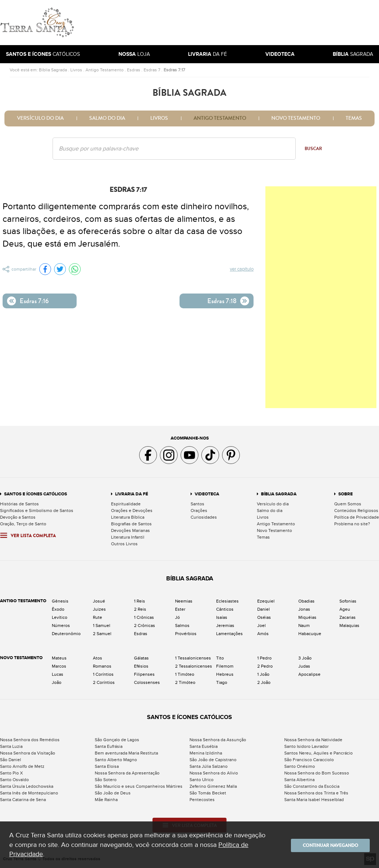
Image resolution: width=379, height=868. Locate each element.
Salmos (182, 625)
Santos (197, 504)
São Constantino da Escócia (312, 786)
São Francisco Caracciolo (309, 760)
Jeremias (225, 625)
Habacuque (310, 634)
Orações (199, 511)
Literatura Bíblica (128, 517)
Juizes (99, 609)
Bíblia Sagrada (53, 70)
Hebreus (225, 674)
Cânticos (225, 609)
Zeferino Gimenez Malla (213, 786)
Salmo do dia (107, 118)
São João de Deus (113, 793)
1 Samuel (102, 625)
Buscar (313, 149)
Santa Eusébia (204, 746)
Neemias (184, 601)
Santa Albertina (299, 780)
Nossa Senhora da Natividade (313, 740)
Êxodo (58, 609)
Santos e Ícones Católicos (36, 494)
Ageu (345, 609)
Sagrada (353, 54)
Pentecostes (202, 800)
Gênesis (60, 601)
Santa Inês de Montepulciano (29, 793)
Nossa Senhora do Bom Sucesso (317, 773)
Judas (304, 666)
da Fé (207, 54)
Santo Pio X (11, 773)
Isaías (222, 617)
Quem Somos (348, 504)
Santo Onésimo (300, 766)
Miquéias (307, 617)
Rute (98, 617)
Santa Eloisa (107, 766)
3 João (305, 658)
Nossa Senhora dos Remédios (30, 740)
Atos (98, 658)
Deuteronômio (66, 634)
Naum (304, 625)
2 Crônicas (145, 625)
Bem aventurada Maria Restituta (126, 753)
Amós (263, 634)
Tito (220, 658)
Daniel (264, 609)
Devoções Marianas (130, 530)
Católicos (43, 54)
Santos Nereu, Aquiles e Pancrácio (318, 753)
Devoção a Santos (18, 517)
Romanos (102, 666)
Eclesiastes (227, 601)
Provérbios (186, 634)
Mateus (59, 658)
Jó (177, 617)
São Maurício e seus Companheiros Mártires (139, 786)
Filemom (225, 666)
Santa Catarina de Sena (23, 800)
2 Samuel (102, 634)
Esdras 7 (152, 70)
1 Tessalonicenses (193, 658)
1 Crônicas (144, 617)
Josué (99, 601)
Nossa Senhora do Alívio (214, 773)
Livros (76, 70)
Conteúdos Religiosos (356, 511)
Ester (180, 609)
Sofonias (348, 601)
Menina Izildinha (206, 753)
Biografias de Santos (131, 524)
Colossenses (147, 682)
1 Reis (140, 601)
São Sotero (106, 780)
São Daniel (11, 760)
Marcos (59, 666)
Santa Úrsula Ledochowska (27, 786)
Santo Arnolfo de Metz (22, 766)
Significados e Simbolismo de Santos (37, 511)
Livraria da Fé (132, 494)
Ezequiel (266, 601)
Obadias (306, 601)
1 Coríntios (103, 674)
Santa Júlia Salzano (209, 766)
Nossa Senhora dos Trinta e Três (316, 793)
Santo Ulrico (202, 780)
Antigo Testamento (105, 70)
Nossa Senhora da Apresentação (127, 773)
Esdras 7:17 (174, 70)
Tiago (222, 682)
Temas (354, 118)
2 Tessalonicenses (194, 666)
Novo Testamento (296, 118)
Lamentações (229, 634)
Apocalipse (309, 674)
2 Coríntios (104, 682)
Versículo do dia (40, 118)
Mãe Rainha (106, 800)
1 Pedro (264, 658)
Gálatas (141, 658)
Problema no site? (352, 524)
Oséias (264, 617)
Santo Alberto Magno (116, 760)
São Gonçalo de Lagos (117, 740)
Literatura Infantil (128, 537)
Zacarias (348, 617)
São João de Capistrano (213, 760)
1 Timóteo (185, 674)
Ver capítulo (242, 269)
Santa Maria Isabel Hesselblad (314, 800)
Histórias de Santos (19, 504)
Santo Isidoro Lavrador (306, 746)
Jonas (304, 609)
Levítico (60, 617)
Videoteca (207, 494)
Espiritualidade (126, 504)
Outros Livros (124, 544)
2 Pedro (265, 666)
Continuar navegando (325, 845)
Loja (134, 54)
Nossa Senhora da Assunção (218, 740)
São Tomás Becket (208, 793)
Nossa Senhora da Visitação (28, 753)
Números (61, 625)
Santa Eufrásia (109, 746)
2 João (264, 682)
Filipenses (144, 674)
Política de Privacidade (357, 517)
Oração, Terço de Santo (23, 524)
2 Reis (140, 609)
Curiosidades (204, 517)
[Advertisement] (239, 23)
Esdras (134, 70)
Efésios (141, 666)
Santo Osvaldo (14, 780)
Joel (261, 625)
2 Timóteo (185, 682)
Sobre (346, 494)
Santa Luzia (11, 746)
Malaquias (349, 625)
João (57, 682)
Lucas (58, 674)
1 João (263, 674)
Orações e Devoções (132, 511)
